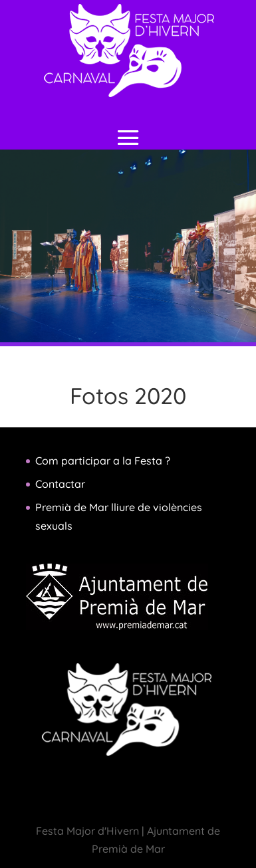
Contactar (60, 484)
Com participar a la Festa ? (103, 461)
